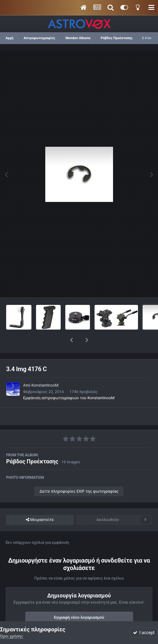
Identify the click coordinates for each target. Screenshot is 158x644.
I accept (144, 633)
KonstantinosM (45, 369)
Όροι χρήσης (12, 636)
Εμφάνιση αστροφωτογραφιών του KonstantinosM (69, 382)
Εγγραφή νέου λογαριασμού (79, 601)
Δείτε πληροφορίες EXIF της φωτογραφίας (79, 475)
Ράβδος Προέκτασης (32, 445)
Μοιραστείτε (40, 504)
